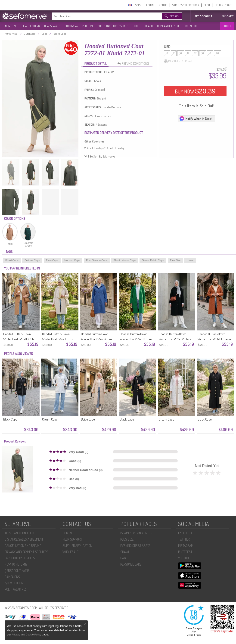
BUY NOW (195, 91)
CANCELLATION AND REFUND (23, 546)
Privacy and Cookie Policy (27, 635)
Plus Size (175, 260)
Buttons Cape (32, 260)
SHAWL (125, 552)
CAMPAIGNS (12, 577)
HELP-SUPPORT (223, 5)
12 (188, 53)
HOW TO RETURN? (16, 564)
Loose (190, 260)
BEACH (149, 26)
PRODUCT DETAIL (96, 63)
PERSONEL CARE (131, 564)
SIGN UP (163, 5)
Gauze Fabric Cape (153, 260)
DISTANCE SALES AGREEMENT (24, 539)
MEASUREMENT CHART (178, 61)
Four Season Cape (97, 260)
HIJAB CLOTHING (31, 26)
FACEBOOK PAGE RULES (20, 558)
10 (181, 53)
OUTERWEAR (71, 26)
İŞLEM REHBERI (14, 583)
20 (217, 53)
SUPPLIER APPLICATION (77, 546)
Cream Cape (50, 419)
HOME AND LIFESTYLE (169, 26)
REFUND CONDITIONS (134, 64)
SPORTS (137, 26)
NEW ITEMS (11, 26)
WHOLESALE (70, 552)
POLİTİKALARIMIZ (15, 589)
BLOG (207, 5)
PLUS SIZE (88, 26)
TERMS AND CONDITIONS (20, 533)
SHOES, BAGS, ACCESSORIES (113, 26)
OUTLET (227, 26)
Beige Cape (88, 419)
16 (203, 53)
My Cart (228, 16)
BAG (123, 558)
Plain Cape (52, 260)
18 (210, 53)
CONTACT (69, 533)
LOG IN (150, 5)
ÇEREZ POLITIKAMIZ (17, 571)
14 (195, 53)
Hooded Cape (72, 260)
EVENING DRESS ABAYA (135, 546)
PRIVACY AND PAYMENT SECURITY (26, 552)
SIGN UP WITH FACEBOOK (186, 5)
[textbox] (102, 16)
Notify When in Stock (196, 118)
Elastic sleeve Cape (125, 260)
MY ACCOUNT (204, 16)
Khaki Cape (12, 260)
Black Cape (10, 419)
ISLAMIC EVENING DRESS (136, 533)
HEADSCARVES (52, 26)
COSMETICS (192, 26)
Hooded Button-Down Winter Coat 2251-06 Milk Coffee (19, 339)
